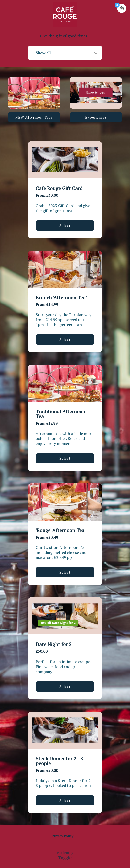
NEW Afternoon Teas (34, 117)
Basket (122, 8)
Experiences (96, 117)
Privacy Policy (63, 836)
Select (65, 226)
